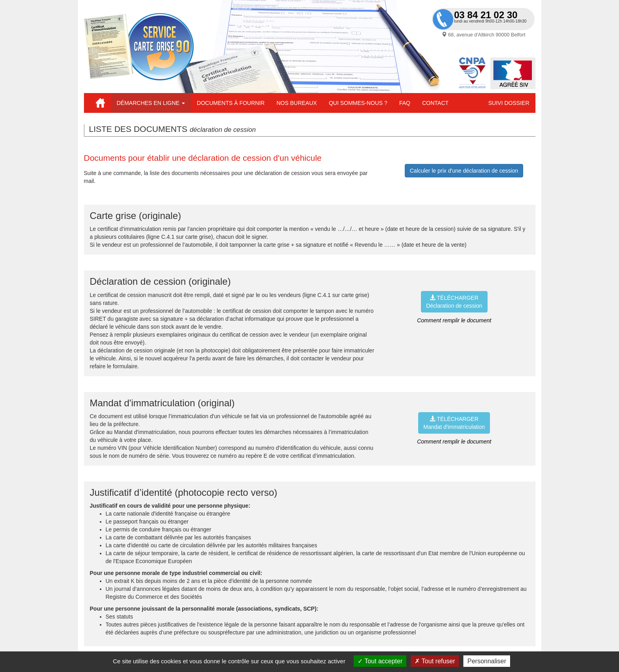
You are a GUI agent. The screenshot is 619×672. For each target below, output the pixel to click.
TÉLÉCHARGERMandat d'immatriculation (454, 423)
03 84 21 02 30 (486, 15)
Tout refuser (435, 661)
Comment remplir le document (454, 320)
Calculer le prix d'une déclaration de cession (464, 171)
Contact (435, 103)
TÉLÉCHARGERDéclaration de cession (454, 302)
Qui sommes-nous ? (358, 103)
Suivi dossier (509, 103)
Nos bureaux (297, 103)
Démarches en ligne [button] (151, 103)
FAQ (405, 103)
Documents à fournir (231, 103)
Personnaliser (487, 661)
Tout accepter (380, 661)
